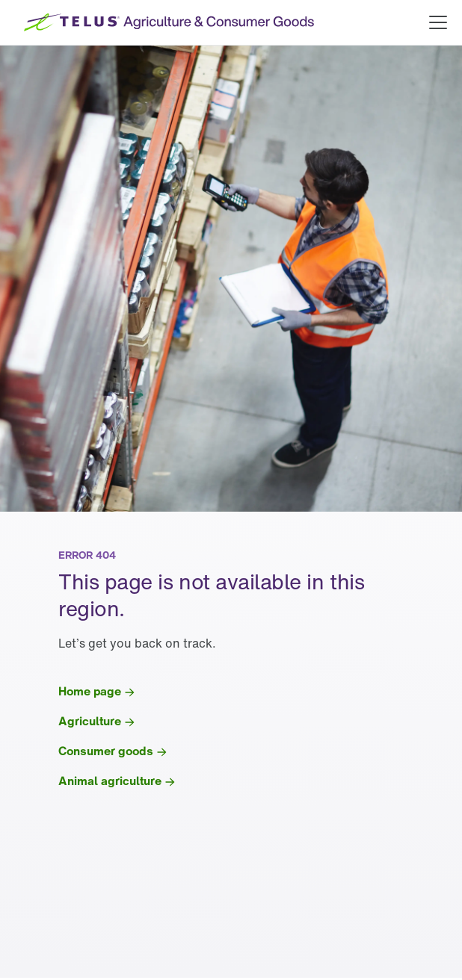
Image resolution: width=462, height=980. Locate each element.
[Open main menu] (438, 22)
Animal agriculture (110, 781)
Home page (90, 691)
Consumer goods (106, 751)
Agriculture (90, 721)
